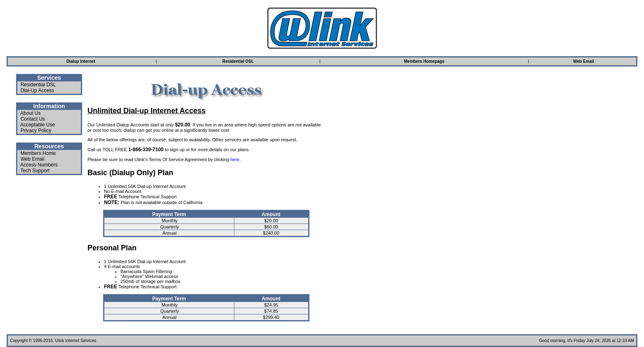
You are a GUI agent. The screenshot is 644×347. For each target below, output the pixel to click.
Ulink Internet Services (75, 341)
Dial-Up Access (37, 90)
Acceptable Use (38, 125)
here (235, 159)
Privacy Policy (36, 131)
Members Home (38, 153)
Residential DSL (38, 85)
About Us (30, 113)
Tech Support (35, 171)
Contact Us (33, 119)
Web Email (33, 159)
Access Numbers (39, 165)
